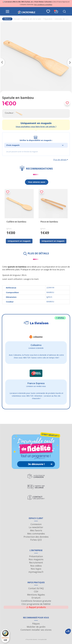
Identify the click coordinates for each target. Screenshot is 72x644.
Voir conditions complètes (43, 5)
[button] (68, 631)
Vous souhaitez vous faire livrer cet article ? (36, 127)
